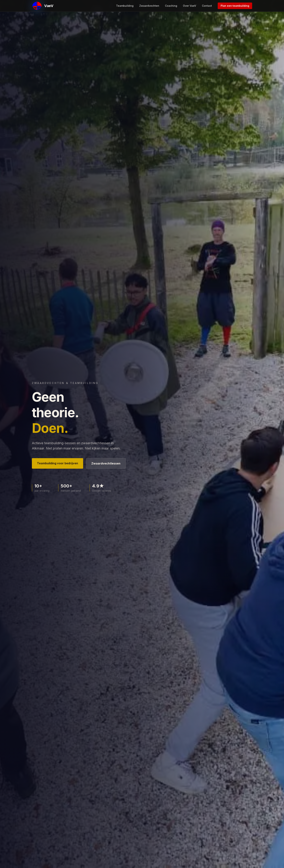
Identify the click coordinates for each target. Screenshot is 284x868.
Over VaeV (190, 6)
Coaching (171, 6)
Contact (207, 6)
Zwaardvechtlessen (106, 463)
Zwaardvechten (149, 6)
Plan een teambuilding (235, 6)
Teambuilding (125, 6)
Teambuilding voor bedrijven (58, 463)
